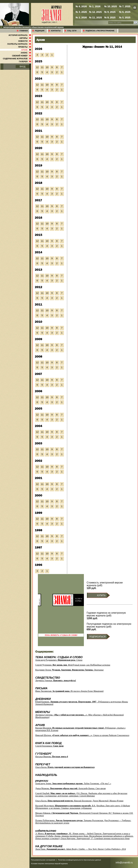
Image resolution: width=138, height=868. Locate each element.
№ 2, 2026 (81, 17)
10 (47, 67)
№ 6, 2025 (125, 12)
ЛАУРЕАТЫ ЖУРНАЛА (19, 44)
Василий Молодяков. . (83, 807)
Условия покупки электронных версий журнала (49, 864)
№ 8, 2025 (110, 17)
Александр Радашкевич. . (59, 660)
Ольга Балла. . (79, 801)
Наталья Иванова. (52, 757)
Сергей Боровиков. (49, 746)
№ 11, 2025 (95, 17)
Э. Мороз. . (84, 836)
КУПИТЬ (101, 595)
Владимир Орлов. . (69, 670)
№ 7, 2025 (125, 6)
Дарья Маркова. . (70, 788)
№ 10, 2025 (111, 6)
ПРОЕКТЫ (25, 47)
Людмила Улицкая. (56, 681)
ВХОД (23, 67)
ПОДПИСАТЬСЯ (97, 637)
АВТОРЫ (25, 38)
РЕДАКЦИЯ (40, 31)
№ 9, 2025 (110, 12)
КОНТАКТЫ (56, 31)
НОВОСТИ (25, 41)
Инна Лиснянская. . (69, 691)
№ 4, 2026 (81, 6)
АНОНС (26, 53)
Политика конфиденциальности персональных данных (80, 860)
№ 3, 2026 (81, 12)
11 (42, 67)
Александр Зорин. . (73, 784)
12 (37, 67)
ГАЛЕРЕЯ (25, 62)
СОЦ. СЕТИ (72, 31)
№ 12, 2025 (95, 12)
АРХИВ (26, 50)
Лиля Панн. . (81, 849)
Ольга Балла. (65, 767)
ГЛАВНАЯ (24, 31)
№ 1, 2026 (95, 6)
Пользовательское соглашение (43, 860)
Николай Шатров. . (82, 735)
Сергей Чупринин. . (73, 665)
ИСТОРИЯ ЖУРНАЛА (20, 35)
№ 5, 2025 (125, 17)
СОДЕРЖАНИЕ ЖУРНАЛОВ (17, 59)
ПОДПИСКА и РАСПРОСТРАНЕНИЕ (100, 31)
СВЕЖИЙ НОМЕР (22, 56)
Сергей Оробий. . (81, 795)
